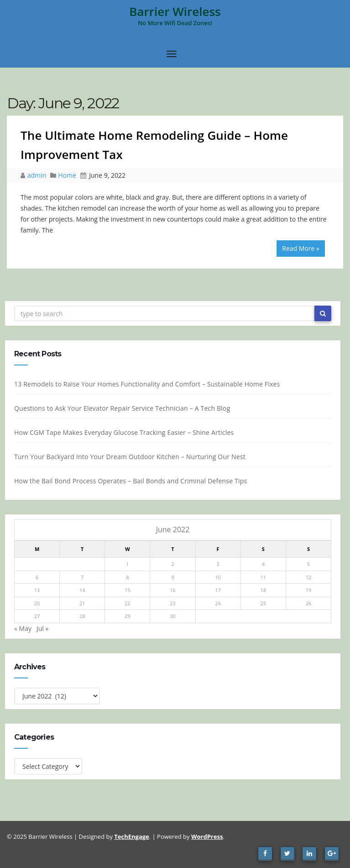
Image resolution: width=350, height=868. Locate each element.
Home (67, 175)
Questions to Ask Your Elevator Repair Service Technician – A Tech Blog (125, 408)
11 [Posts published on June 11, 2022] (266, 577)
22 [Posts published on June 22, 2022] (130, 603)
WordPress (207, 836)
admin (38, 175)
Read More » (301, 248)
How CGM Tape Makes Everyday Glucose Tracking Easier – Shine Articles (127, 432)
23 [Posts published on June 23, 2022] (176, 603)
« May (26, 628)
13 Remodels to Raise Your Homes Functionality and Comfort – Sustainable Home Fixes (150, 384)
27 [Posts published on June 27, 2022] (40, 616)
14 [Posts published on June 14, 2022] (85, 590)
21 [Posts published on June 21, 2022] (85, 603)
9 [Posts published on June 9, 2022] (176, 577)
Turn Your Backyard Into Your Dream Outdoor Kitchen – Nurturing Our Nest (133, 457)
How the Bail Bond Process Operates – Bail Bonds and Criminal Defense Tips (133, 481)
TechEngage (131, 836)
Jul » (45, 628)
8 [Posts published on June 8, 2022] (131, 577)
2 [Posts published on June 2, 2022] (176, 564)
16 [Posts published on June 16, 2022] (176, 590)
